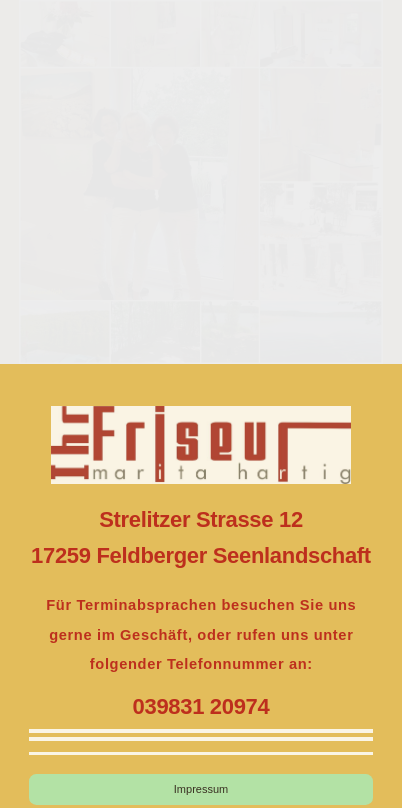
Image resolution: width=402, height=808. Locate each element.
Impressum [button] (201, 789)
